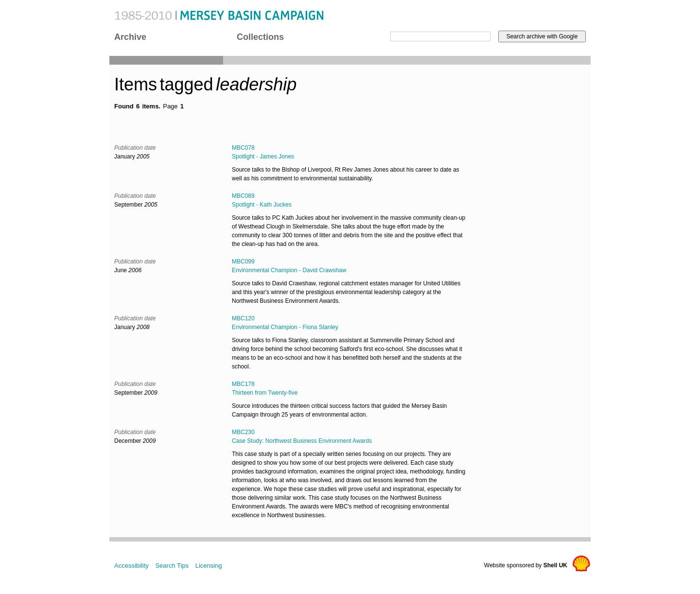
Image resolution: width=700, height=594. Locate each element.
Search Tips (172, 566)
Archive (130, 37)
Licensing (209, 566)
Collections (260, 37)
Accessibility (131, 566)
